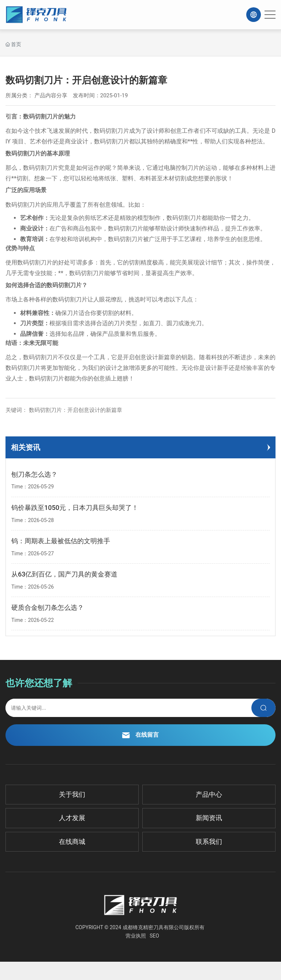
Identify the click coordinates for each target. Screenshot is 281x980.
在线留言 (140, 735)
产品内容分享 (51, 95)
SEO (154, 936)
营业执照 (136, 936)
